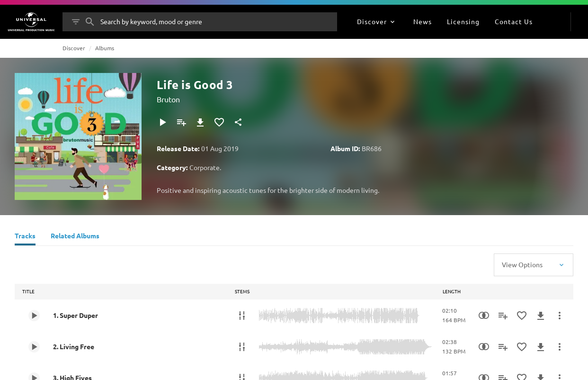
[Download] (200, 122)
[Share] (238, 122)
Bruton (168, 99)
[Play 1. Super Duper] (34, 316)
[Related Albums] (75, 237)
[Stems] (242, 316)
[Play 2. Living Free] (34, 347)
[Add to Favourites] (219, 122)
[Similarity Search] (484, 316)
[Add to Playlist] (181, 122)
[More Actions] (560, 316)
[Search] (90, 22)
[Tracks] (25, 237)
